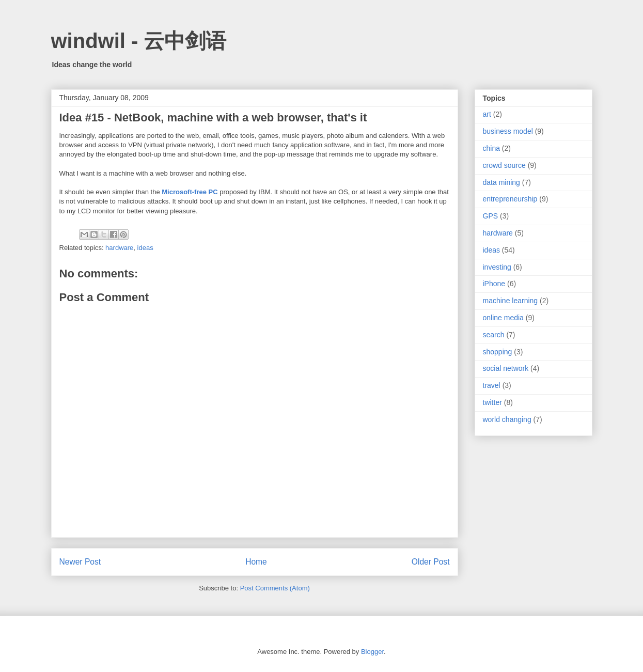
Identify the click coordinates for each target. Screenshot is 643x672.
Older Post (431, 562)
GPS (491, 216)
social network (506, 368)
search (494, 335)
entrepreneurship (510, 199)
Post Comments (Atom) (275, 588)
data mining (501, 182)
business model (508, 131)
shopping (498, 352)
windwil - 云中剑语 (139, 41)
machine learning (511, 301)
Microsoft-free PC (190, 192)
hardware (119, 248)
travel (492, 385)
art (487, 114)
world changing (507, 419)
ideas (145, 248)
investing (497, 267)
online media (503, 318)
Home (256, 562)
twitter (492, 402)
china (491, 148)
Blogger (372, 652)
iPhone (494, 284)
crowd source (504, 165)
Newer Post (80, 562)
